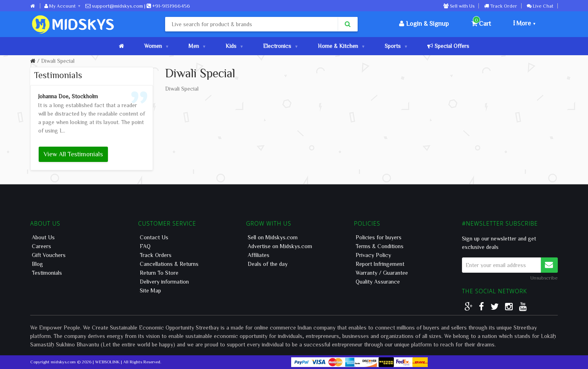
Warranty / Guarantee (382, 273)
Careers (41, 246)
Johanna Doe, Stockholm (68, 96)
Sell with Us (459, 6)
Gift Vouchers (49, 255)
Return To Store (159, 273)
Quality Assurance (378, 282)
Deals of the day (268, 264)
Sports (396, 46)
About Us (43, 237)
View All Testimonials (73, 154)
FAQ (145, 246)
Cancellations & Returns (169, 264)
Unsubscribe (544, 278)
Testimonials (47, 273)
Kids (234, 46)
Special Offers (448, 46)
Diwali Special (58, 61)
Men (197, 46)
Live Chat (540, 6)
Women (156, 46)
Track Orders (156, 255)
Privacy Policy (373, 255)
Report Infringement (380, 264)
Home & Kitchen (341, 46)
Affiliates (259, 255)
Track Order (501, 6)
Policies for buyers (379, 237)
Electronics (280, 46)
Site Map (150, 290)
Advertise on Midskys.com (280, 246)
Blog (37, 264)
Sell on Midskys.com (273, 237)
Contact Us (154, 237)
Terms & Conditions (380, 246)
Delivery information (164, 282)
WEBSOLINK (107, 362)
